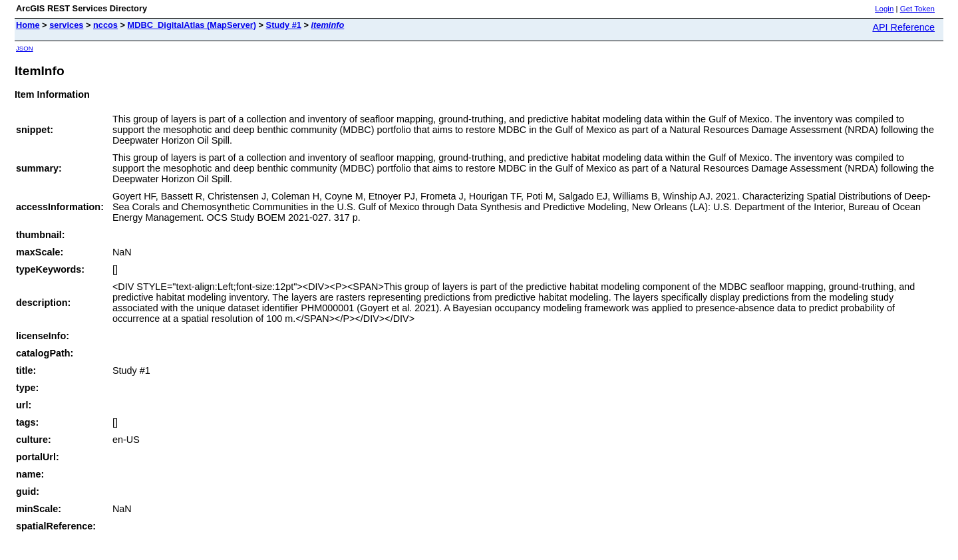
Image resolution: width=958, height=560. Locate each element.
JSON (25, 48)
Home (28, 25)
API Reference (903, 27)
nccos (105, 25)
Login (884, 9)
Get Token (917, 9)
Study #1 (284, 25)
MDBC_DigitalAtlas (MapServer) (192, 25)
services (66, 25)
